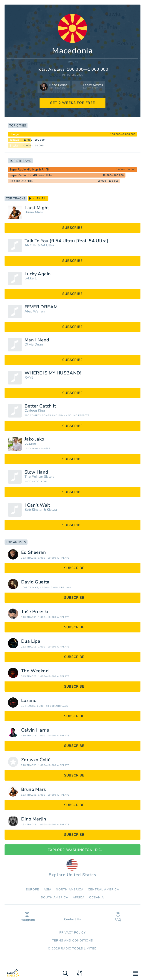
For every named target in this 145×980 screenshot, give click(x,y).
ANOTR (31, 245)
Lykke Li (31, 278)
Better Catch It (40, 406)
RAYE (29, 378)
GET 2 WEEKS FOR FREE (72, 103)
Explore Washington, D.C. (72, 850)
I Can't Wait (37, 505)
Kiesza (52, 510)
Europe (73, 62)
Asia (47, 890)
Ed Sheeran (34, 552)
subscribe (72, 228)
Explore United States (72, 868)
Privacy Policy (73, 933)
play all (38, 198)
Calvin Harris (35, 730)
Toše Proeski (35, 612)
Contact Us (72, 917)
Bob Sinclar (34, 510)
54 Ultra (47, 245)
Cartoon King (35, 411)
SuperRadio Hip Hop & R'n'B (29, 170)
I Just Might (37, 208)
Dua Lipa (31, 641)
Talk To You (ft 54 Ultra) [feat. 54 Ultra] (66, 241)
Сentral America (104, 890)
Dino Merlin (34, 819)
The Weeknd (35, 671)
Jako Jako (34, 439)
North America (70, 890)
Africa (79, 897)
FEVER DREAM (41, 307)
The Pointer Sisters (40, 477)
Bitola (14, 146)
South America (55, 897)
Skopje (14, 134)
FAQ (118, 917)
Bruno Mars (34, 212)
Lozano (30, 444)
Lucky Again (38, 274)
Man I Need (37, 340)
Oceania (96, 897)
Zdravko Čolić (36, 760)
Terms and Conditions (73, 941)
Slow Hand (36, 472)
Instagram (27, 917)
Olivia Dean (34, 344)
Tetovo (14, 140)
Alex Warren (35, 311)
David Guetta (35, 582)
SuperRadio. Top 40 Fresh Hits (31, 175)
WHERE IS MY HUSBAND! (53, 373)
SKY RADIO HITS (21, 181)
